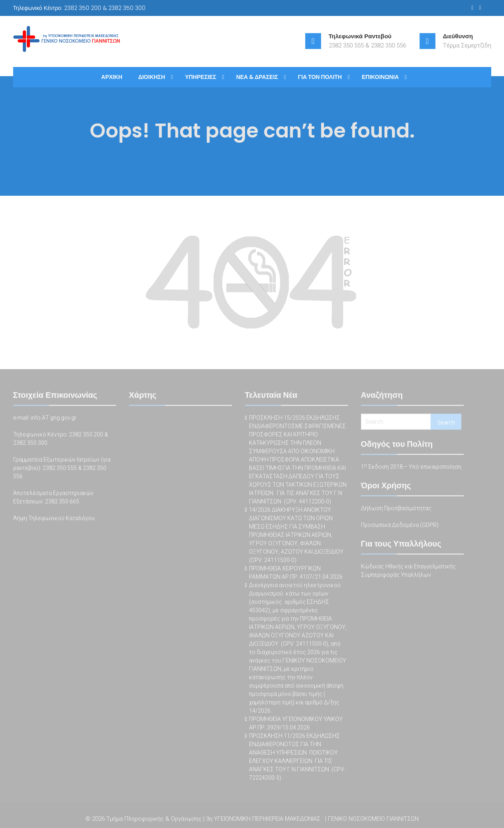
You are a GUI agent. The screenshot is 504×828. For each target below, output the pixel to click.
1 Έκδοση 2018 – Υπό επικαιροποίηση (411, 468)
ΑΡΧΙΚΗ (112, 77)
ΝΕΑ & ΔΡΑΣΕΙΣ (257, 77)
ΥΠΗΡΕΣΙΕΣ (200, 77)
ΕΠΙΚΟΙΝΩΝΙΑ (380, 77)
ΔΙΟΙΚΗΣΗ (152, 77)
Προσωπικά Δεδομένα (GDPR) (400, 526)
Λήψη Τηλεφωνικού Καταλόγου (54, 519)
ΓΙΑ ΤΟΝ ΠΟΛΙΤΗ (320, 77)
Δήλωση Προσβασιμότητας (396, 509)
